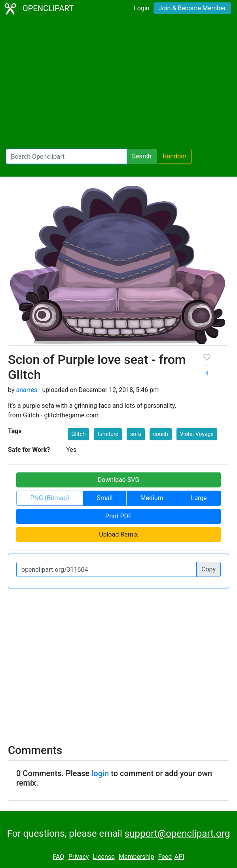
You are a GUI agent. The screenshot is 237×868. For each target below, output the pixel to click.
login (100, 773)
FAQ (58, 857)
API (179, 857)
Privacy (79, 857)
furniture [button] (108, 434)
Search (141, 156)
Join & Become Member (192, 8)
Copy (209, 569)
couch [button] (161, 434)
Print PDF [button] (118, 516)
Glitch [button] (78, 434)
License (104, 857)
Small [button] (105, 498)
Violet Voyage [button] (197, 434)
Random (175, 156)
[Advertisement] (118, 83)
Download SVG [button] (119, 480)
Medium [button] (152, 498)
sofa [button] (136, 434)
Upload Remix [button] (118, 534)
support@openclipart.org (177, 834)
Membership (136, 857)
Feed (165, 857)
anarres (27, 390)
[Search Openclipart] (66, 156)
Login (141, 8)
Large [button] (199, 498)
